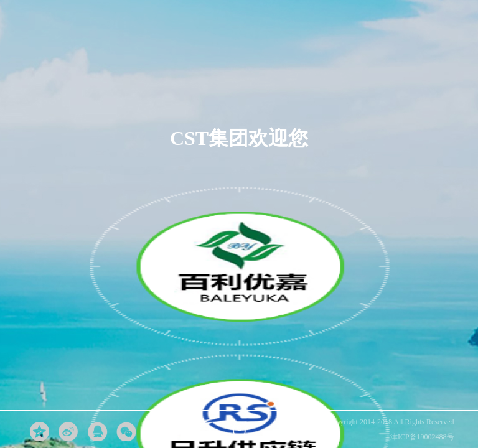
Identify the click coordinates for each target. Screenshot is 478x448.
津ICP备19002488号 (422, 437)
